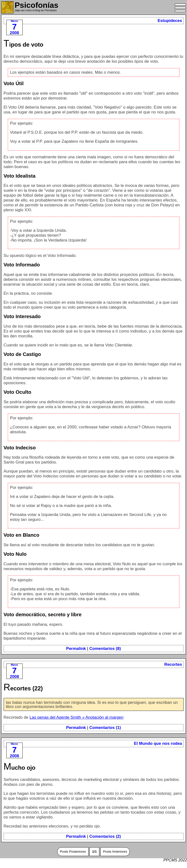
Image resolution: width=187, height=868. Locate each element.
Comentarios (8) (105, 649)
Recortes (173, 664)
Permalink (76, 649)
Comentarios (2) (105, 836)
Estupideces (170, 21)
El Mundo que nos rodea (158, 743)
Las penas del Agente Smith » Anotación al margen (76, 717)
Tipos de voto (23, 45)
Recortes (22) (23, 688)
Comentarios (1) (105, 728)
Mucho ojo (20, 768)
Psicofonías (37, 5)
